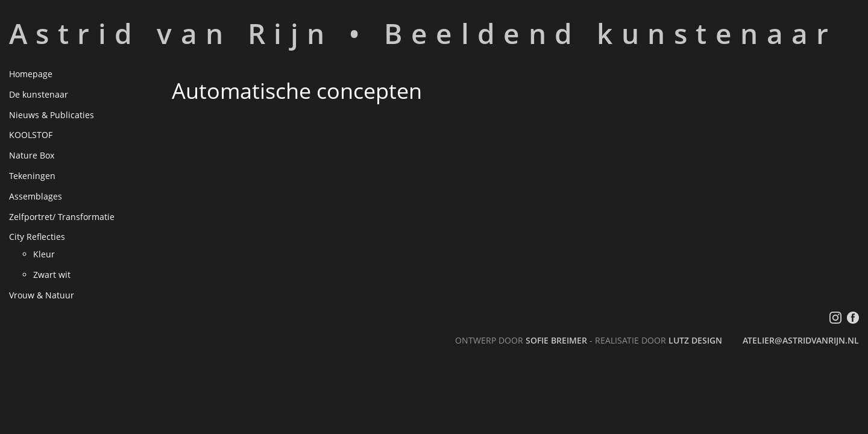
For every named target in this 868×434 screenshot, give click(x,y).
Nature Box (32, 155)
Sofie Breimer (556, 340)
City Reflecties (37, 237)
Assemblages (36, 196)
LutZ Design (695, 340)
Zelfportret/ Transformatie (62, 217)
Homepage (31, 74)
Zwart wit (52, 275)
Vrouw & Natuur (42, 295)
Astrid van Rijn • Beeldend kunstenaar (423, 33)
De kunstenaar (39, 94)
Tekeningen (32, 176)
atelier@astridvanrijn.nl (801, 340)
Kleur (44, 254)
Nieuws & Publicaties (52, 115)
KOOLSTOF (31, 135)
